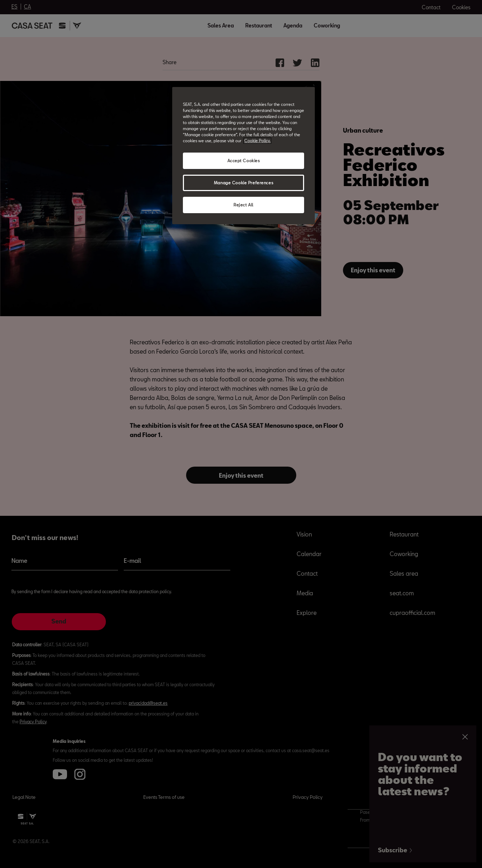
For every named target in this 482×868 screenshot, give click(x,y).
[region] (243, 156)
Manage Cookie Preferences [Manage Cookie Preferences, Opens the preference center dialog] (243, 183)
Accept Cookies (244, 161)
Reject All (243, 205)
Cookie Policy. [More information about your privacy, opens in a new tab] (257, 141)
